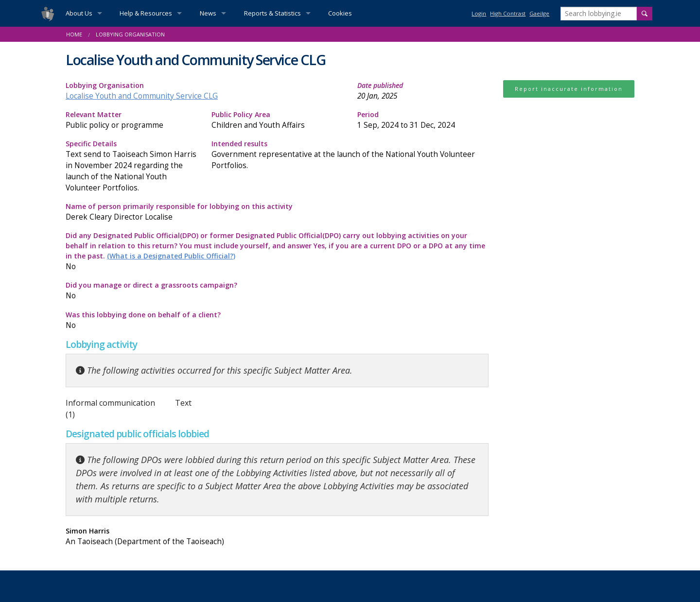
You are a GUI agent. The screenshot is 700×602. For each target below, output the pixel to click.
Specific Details (131, 166)
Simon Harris (168, 537)
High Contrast (508, 13)
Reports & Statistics (272, 13)
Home (74, 34)
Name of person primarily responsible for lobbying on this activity (277, 212)
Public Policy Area (277, 120)
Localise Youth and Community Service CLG (142, 96)
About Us (79, 13)
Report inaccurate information (569, 89)
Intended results (350, 155)
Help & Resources (146, 13)
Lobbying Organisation (130, 34)
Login (479, 13)
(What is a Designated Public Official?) (171, 256)
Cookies (340, 13)
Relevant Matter (131, 120)
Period (423, 120)
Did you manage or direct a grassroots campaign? (168, 291)
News (208, 13)
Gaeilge (539, 13)
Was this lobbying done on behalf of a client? (168, 320)
